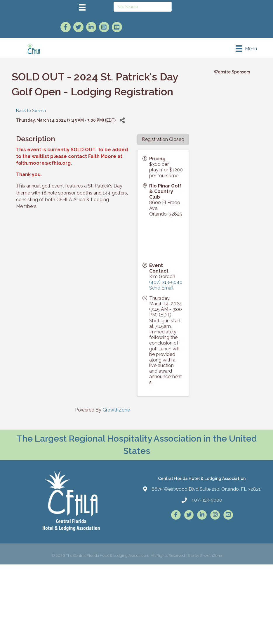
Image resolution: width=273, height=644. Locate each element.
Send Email (161, 288)
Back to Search (31, 110)
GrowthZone (116, 410)
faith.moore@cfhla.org (43, 163)
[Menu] (82, 7)
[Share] (122, 120)
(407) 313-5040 (166, 282)
